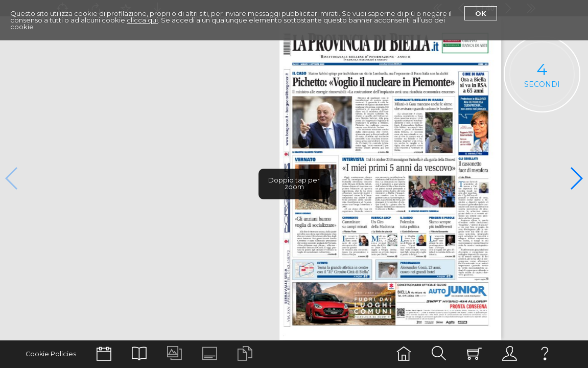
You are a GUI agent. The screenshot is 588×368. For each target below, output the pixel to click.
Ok (481, 13)
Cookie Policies (51, 354)
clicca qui (142, 20)
